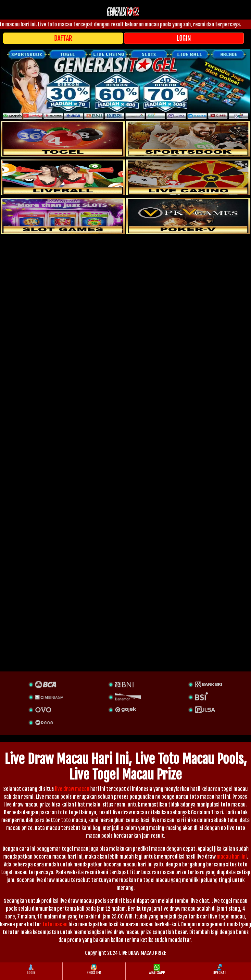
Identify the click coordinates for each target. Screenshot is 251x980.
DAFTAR (63, 38)
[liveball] (188, 216)
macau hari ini (232, 857)
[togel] (63, 139)
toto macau (55, 924)
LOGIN (184, 38)
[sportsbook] (63, 177)
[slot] (188, 139)
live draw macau (72, 789)
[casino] (188, 177)
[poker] (63, 216)
